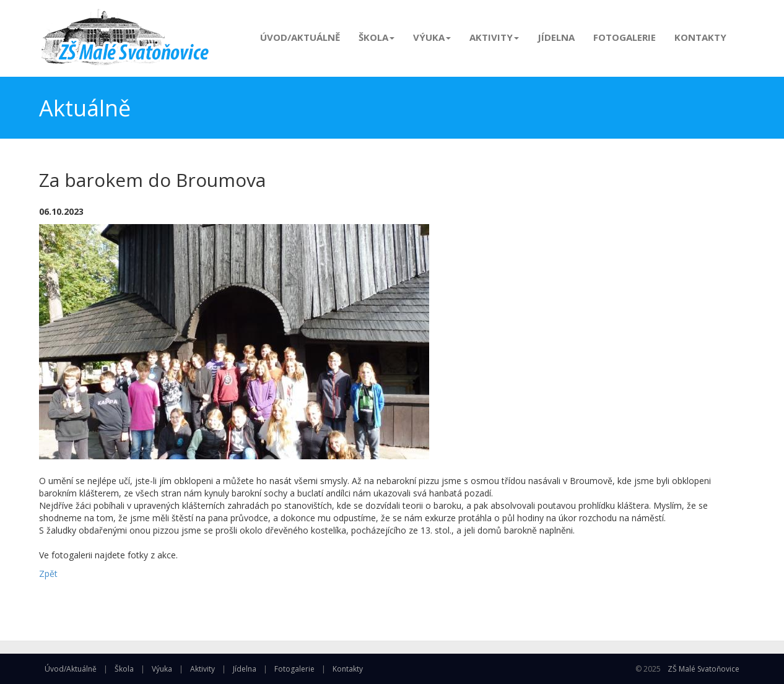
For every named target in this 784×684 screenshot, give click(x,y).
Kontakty (700, 37)
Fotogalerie (625, 37)
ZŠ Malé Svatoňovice (703, 669)
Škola (377, 37)
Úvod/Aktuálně (300, 37)
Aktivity (494, 37)
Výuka (432, 37)
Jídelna (556, 37)
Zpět (48, 574)
